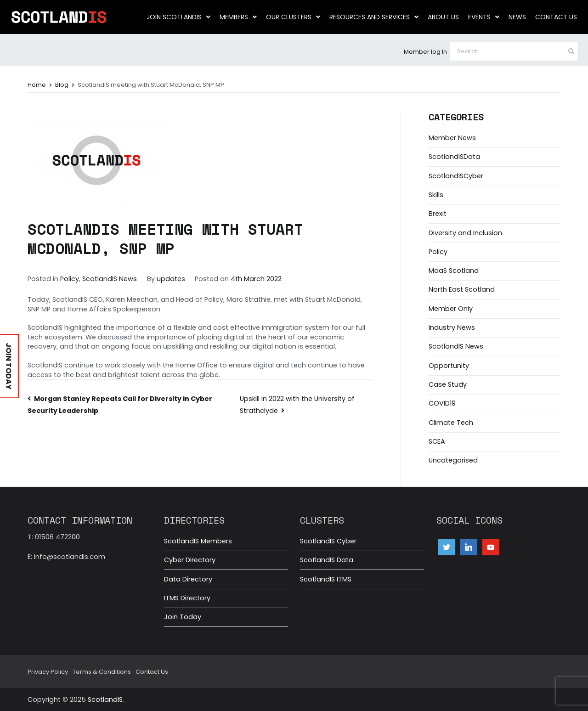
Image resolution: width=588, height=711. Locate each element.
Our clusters (293, 17)
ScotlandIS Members (198, 541)
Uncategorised (453, 460)
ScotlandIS (105, 700)
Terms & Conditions (102, 672)
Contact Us (556, 17)
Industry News (452, 327)
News (517, 17)
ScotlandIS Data (327, 560)
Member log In (425, 52)
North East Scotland (462, 289)
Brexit (438, 214)
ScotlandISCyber (456, 176)
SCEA (437, 441)
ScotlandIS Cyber (328, 541)
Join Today (183, 617)
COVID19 (442, 403)
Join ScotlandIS (178, 17)
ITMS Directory (187, 598)
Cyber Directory (190, 560)
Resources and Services (374, 17)
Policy (70, 279)
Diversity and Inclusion (465, 233)
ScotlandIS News (110, 279)
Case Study (448, 384)
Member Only (451, 309)
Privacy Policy (48, 672)
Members (238, 17)
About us (443, 17)
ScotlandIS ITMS (326, 579)
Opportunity (449, 366)
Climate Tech (451, 423)
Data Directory (188, 579)
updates (171, 279)
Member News (452, 138)
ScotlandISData (454, 157)
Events (484, 17)
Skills (436, 195)
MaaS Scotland (454, 271)
